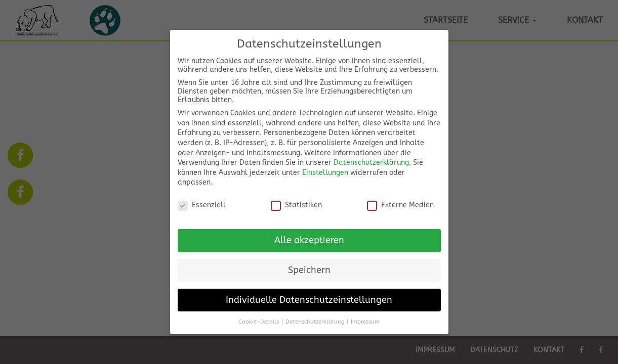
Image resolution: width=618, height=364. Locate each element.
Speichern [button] (309, 270)
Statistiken (296, 204)
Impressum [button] (365, 321)
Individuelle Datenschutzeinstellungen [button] (309, 300)
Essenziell (202, 204)
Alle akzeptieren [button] (309, 240)
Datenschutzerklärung (371, 162)
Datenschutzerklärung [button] (315, 321)
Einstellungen (325, 172)
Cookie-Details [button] (259, 321)
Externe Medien (400, 204)
